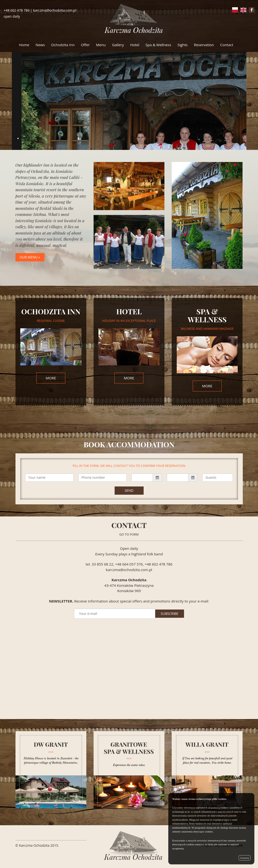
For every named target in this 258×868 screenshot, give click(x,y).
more (51, 378)
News (40, 45)
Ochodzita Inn (63, 45)
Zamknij (245, 858)
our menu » (30, 257)
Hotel (135, 45)
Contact (227, 45)
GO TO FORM (129, 534)
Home (24, 45)
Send (129, 490)
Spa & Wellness (158, 45)
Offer (85, 45)
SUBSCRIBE (170, 614)
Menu (101, 45)
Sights (183, 45)
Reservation (204, 45)
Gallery (118, 45)
